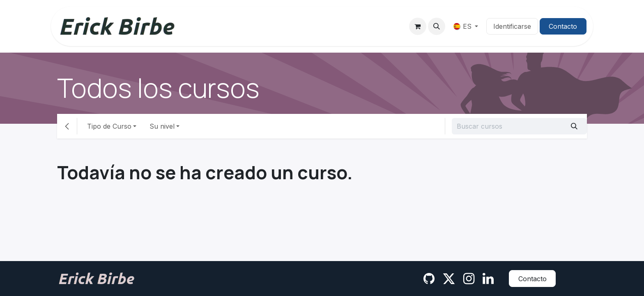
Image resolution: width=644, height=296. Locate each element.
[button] (437, 26)
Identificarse (512, 26)
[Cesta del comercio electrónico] (418, 26)
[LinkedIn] (488, 279)
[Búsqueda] (574, 126)
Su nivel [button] (162, 126)
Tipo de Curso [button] (109, 126)
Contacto (563, 26)
